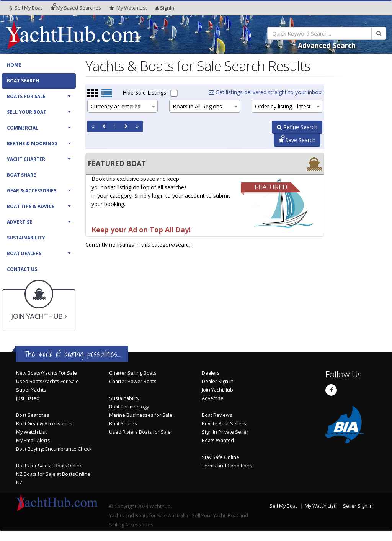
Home (14, 65)
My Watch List (31, 432)
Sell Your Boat (27, 112)
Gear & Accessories (32, 191)
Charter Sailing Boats (133, 373)
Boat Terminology (129, 407)
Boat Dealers (24, 253)
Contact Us (22, 269)
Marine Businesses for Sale (141, 415)
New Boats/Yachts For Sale (47, 373)
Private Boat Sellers (224, 424)
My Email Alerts (33, 440)
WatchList (128, 8)
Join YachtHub (217, 390)
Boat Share (21, 175)
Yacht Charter (26, 159)
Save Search (297, 140)
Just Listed (28, 398)
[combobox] (123, 106)
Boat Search (23, 81)
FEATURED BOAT (117, 163)
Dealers (211, 373)
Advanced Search (327, 45)
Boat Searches (33, 415)
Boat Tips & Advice (31, 206)
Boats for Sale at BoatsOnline (49, 466)
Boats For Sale (26, 96)
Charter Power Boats (133, 381)
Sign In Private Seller (225, 432)
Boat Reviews (217, 415)
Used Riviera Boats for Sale (140, 432)
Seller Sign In (358, 506)
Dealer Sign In (218, 381)
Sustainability (26, 238)
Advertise (20, 222)
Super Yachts (31, 390)
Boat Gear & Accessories (44, 424)
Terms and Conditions (227, 466)
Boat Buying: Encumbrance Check (54, 449)
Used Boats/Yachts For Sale (47, 381)
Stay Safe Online (220, 457)
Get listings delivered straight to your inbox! (265, 92)
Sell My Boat (26, 8)
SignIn (165, 8)
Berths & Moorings (32, 143)
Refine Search (297, 127)
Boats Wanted (218, 440)
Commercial (23, 128)
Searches (76, 8)
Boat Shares (123, 424)
